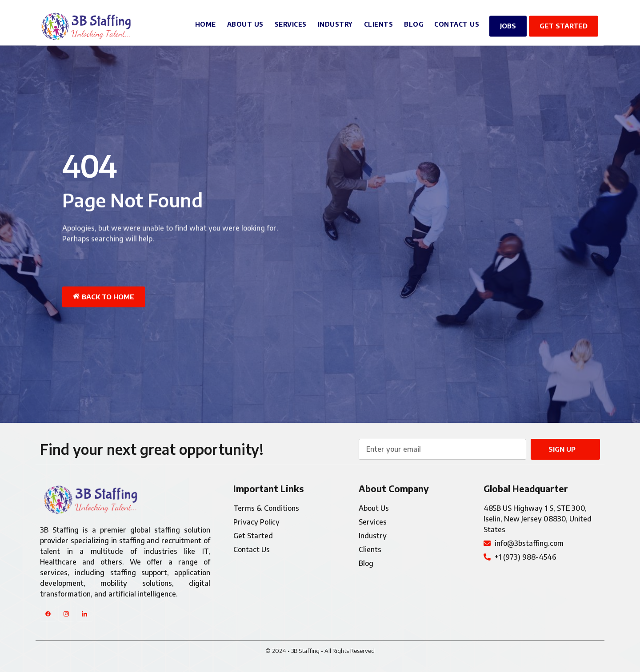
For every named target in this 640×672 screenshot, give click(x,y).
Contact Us (457, 22)
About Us (245, 22)
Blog (414, 22)
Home (206, 22)
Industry (335, 22)
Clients (379, 22)
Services (291, 22)
